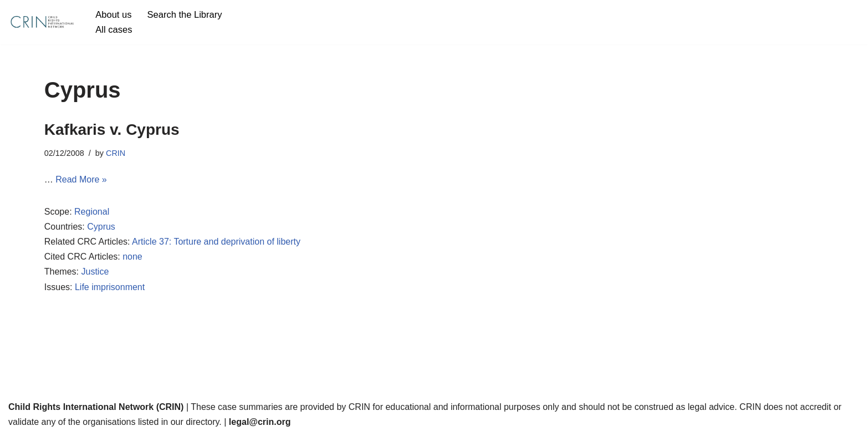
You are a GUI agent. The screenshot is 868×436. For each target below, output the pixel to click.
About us (113, 15)
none (132, 257)
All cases (114, 30)
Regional (92, 212)
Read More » (81, 179)
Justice (95, 272)
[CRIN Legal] (42, 22)
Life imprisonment (110, 287)
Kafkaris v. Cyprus (112, 130)
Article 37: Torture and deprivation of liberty (216, 242)
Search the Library (185, 15)
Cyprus (101, 227)
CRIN (116, 153)
